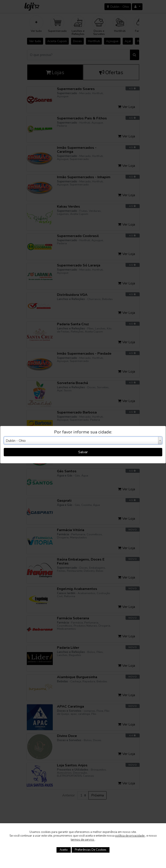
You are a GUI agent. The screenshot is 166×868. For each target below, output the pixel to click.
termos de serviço (83, 840)
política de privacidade (130, 836)
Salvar (83, 452)
